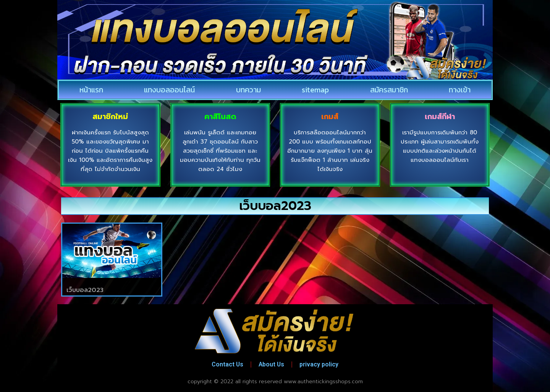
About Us (272, 364)
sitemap (315, 90)
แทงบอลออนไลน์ (169, 90)
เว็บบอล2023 (85, 290)
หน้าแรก (91, 90)
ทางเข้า (460, 90)
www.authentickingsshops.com (323, 382)
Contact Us (226, 364)
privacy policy (320, 364)
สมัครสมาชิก (389, 90)
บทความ (248, 90)
